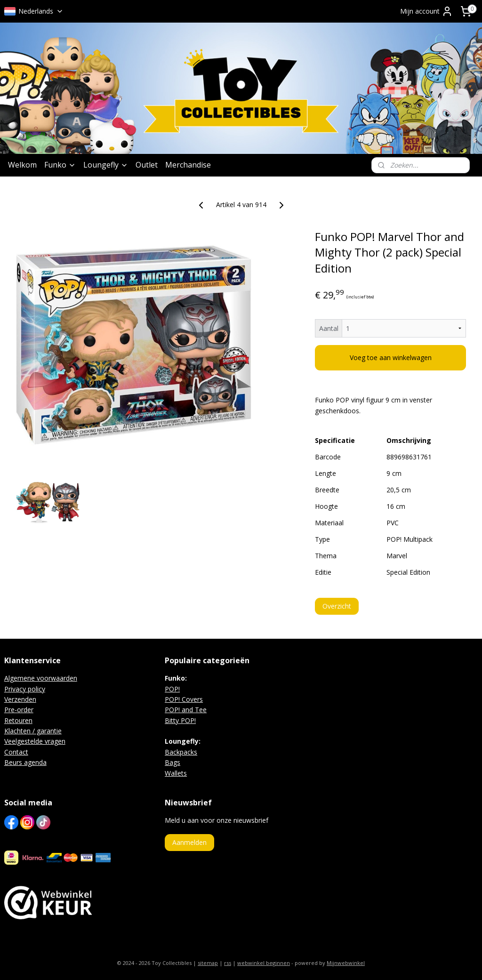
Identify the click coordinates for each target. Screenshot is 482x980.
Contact (16, 752)
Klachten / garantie (33, 731)
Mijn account (426, 11)
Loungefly (106, 165)
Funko (60, 165)
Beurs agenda (25, 762)
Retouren (18, 720)
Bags (173, 762)
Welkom (22, 165)
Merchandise (188, 165)
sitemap (208, 963)
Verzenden (20, 699)
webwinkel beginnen (264, 963)
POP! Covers (184, 699)
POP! (172, 689)
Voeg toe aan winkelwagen (391, 358)
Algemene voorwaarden (41, 678)
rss (228, 963)
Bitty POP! (180, 720)
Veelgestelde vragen (35, 741)
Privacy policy (25, 689)
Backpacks (181, 752)
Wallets (176, 773)
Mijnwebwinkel (346, 963)
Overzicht (337, 606)
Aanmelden (189, 842)
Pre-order (19, 710)
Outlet (147, 165)
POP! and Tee (186, 710)
